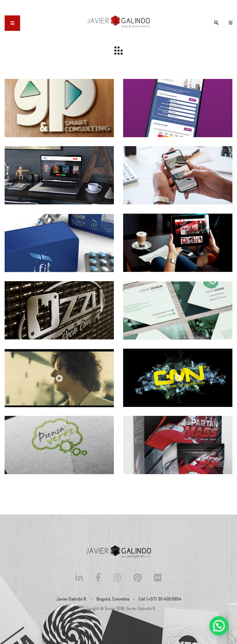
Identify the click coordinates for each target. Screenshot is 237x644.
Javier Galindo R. (141, 608)
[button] (220, 629)
